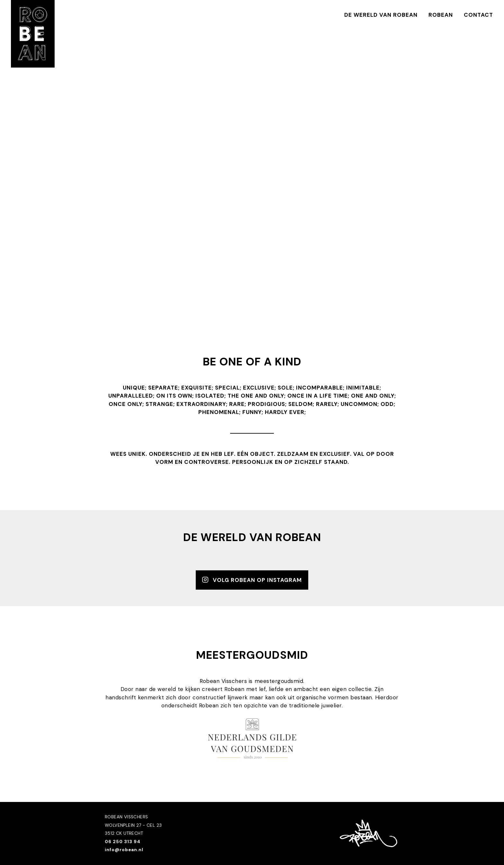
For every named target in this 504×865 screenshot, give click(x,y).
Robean (441, 15)
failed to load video (252, 171)
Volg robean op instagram (252, 580)
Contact (478, 15)
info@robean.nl (124, 850)
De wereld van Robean (381, 15)
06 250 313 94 (123, 842)
